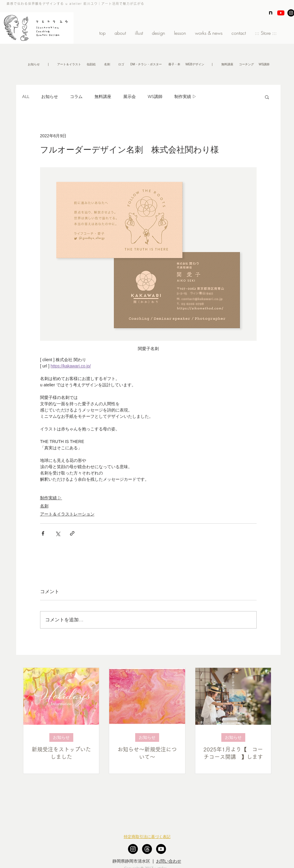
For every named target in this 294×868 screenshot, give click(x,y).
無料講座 (103, 97)
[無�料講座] (227, 64)
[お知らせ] (34, 64)
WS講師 (155, 97)
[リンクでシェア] (72, 533)
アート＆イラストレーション (67, 514)
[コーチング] (247, 64)
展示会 (130, 97)
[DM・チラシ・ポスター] (146, 64)
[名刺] (107, 64)
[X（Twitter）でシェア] (58, 533)
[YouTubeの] (281, 13)
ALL (26, 97)
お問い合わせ (169, 861)
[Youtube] (161, 849)
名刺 (44, 506)
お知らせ (50, 97)
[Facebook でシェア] (43, 533)
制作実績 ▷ (185, 97)
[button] (48, 64)
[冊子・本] (174, 64)
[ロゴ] (121, 64)
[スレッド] (147, 849)
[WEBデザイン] (195, 64)
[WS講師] (264, 64)
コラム (76, 97)
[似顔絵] (91, 64)
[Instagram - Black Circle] (133, 849)
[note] (271, 13)
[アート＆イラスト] (69, 64)
